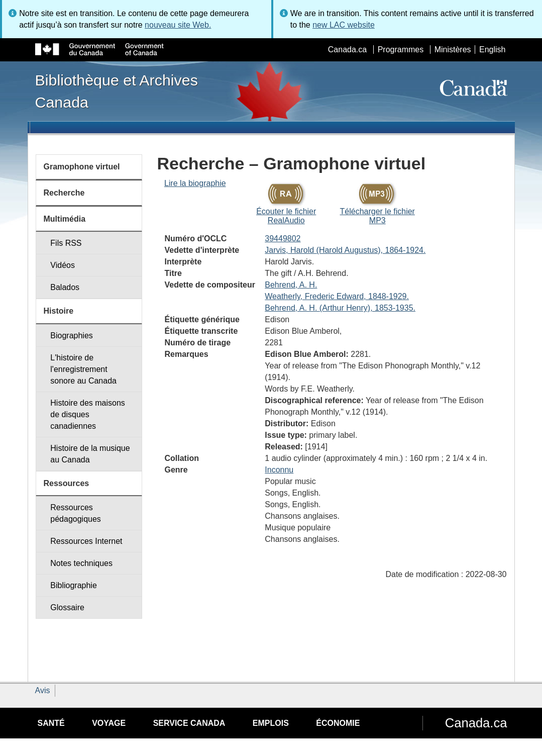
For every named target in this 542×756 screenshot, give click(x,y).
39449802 (283, 239)
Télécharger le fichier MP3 (377, 216)
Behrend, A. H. (291, 285)
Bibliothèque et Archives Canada (117, 91)
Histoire (59, 311)
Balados (65, 287)
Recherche (64, 193)
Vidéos (63, 265)
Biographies (72, 336)
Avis (43, 690)
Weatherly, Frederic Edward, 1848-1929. (337, 296)
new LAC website (344, 25)
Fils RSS (66, 243)
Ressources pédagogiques (76, 513)
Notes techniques (81, 563)
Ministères (453, 50)
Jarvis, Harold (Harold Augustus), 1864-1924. (345, 250)
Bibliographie (74, 585)
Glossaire (67, 607)
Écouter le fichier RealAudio (286, 216)
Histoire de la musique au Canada (90, 454)
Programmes (401, 50)
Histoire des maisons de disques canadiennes (88, 414)
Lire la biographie (195, 183)
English (492, 50)
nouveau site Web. (178, 25)
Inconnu (279, 470)
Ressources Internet (86, 541)
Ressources (67, 483)
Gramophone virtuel (82, 167)
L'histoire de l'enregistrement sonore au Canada (83, 369)
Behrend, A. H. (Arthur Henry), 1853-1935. (340, 308)
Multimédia (65, 219)
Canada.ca (347, 50)
